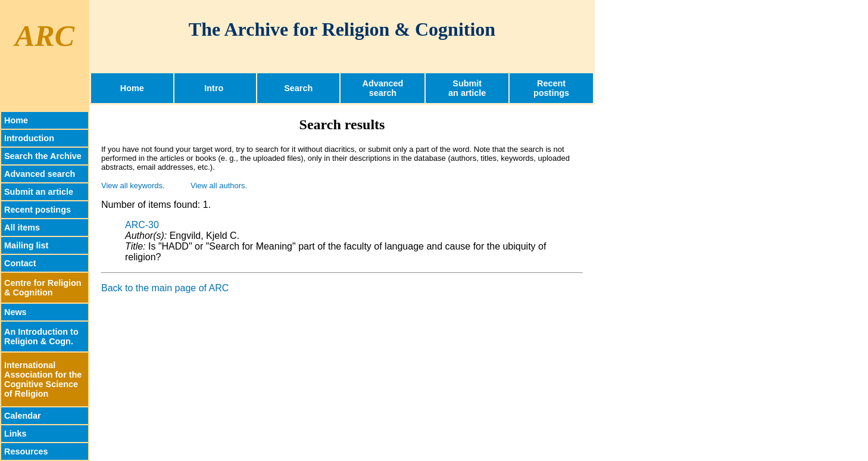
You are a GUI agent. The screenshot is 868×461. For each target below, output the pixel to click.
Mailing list (26, 245)
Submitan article (467, 88)
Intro (215, 88)
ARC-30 (142, 225)
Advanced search (40, 174)
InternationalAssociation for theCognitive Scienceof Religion (43, 379)
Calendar (23, 416)
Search (298, 88)
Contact (20, 263)
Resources (26, 451)
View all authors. (219, 186)
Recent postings (38, 210)
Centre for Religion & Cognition (43, 288)
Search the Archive (43, 156)
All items (22, 228)
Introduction (29, 138)
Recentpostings (551, 88)
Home (132, 88)
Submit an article (39, 192)
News (15, 312)
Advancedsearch (383, 88)
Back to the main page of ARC (165, 288)
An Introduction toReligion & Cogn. (41, 337)
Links (15, 434)
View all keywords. (133, 186)
